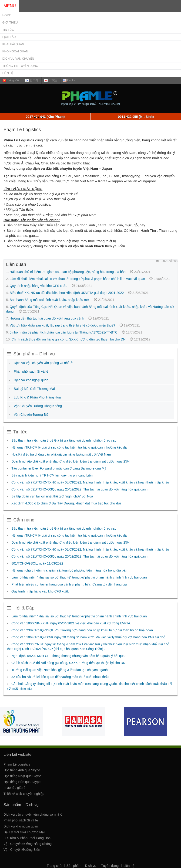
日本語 (50, 80)
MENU (10, 6)
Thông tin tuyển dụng (20, 66)
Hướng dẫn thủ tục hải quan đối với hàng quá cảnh (47, 318)
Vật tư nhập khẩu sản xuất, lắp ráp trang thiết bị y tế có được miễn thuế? (62, 325)
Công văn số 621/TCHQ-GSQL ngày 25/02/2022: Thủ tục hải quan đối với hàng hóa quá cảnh (79, 489)
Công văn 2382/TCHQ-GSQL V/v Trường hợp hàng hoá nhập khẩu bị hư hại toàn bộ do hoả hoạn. (83, 630)
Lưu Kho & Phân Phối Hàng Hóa (37, 397)
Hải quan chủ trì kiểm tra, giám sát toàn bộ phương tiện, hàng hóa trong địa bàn (68, 272)
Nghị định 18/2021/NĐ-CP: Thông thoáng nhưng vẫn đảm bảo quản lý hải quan (69, 656)
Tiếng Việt (11, 80)
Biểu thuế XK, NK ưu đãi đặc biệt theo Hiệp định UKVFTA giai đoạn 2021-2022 (67, 293)
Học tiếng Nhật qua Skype (22, 776)
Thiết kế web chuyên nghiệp (24, 794)
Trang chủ (54, 866)
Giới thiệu (10, 23)
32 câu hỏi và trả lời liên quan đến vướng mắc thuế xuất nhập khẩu (60, 677)
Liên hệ (8, 73)
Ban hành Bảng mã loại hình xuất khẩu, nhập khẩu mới (50, 300)
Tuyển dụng (110, 866)
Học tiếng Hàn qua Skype (22, 782)
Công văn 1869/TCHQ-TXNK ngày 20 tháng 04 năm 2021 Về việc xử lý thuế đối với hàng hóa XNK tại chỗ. (89, 637)
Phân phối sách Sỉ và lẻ (31, 371)
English (70, 80)
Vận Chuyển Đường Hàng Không (38, 406)
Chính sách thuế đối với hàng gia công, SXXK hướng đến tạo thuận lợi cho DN (68, 339)
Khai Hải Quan (13, 44)
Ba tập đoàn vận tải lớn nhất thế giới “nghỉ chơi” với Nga (52, 496)
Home (7, 15)
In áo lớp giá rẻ (14, 788)
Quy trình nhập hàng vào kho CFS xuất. (39, 286)
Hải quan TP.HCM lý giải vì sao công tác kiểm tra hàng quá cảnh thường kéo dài (69, 447)
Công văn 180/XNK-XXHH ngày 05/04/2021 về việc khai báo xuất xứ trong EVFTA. (71, 623)
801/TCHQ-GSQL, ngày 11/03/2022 (37, 563)
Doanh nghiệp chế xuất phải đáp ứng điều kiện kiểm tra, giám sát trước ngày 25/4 (71, 461)
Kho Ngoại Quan (15, 51)
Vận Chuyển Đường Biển (32, 415)
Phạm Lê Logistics (17, 764)
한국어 (32, 80)
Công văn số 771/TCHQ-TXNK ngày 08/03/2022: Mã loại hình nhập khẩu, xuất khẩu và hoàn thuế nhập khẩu (90, 482)
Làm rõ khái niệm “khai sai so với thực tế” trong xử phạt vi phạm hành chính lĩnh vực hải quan (77, 279)
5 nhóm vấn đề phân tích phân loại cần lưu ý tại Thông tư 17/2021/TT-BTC (64, 332)
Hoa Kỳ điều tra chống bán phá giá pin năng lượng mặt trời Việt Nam (61, 454)
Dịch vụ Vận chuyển (18, 59)
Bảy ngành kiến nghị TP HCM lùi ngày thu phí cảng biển (52, 475)
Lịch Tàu (9, 37)
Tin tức (8, 30)
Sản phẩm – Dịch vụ (82, 866)
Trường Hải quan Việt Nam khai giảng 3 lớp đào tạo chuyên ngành (60, 670)
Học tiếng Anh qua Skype (22, 770)
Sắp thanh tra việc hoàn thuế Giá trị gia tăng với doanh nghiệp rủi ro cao (64, 440)
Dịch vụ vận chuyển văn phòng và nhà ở (43, 363)
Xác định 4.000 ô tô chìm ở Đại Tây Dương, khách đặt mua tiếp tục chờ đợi (66, 503)
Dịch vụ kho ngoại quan (31, 380)
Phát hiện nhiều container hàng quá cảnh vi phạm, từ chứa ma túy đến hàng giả (69, 584)
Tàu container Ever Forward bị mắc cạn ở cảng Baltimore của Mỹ (59, 468)
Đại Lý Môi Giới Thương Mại (34, 389)
